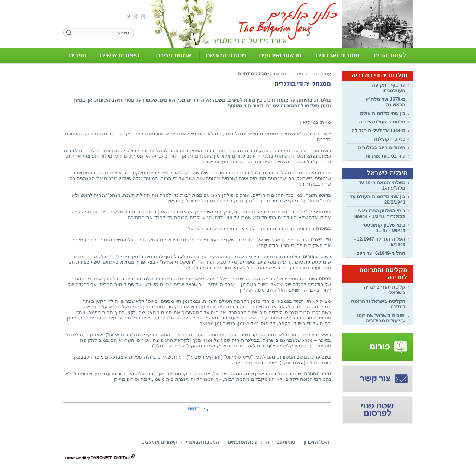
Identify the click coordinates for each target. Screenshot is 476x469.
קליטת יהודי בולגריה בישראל (385, 290)
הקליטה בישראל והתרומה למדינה (378, 304)
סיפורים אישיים (120, 55)
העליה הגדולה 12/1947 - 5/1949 (380, 242)
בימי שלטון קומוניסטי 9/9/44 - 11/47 (384, 228)
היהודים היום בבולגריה (382, 147)
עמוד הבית (320, 73)
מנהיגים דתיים (253, 73)
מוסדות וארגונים (338, 55)
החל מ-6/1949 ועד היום (381, 253)
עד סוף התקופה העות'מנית (389, 88)
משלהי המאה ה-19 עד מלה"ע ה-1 (382, 185)
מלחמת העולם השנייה (382, 122)
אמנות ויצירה (173, 55)
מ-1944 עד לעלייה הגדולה (378, 130)
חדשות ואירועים (280, 55)
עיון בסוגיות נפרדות (385, 156)
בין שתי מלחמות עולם (383, 113)
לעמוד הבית (390, 55)
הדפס (194, 409)
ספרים (78, 55)
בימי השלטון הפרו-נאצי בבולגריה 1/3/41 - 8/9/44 (380, 213)
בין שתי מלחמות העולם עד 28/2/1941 (378, 199)
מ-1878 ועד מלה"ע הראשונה (385, 102)
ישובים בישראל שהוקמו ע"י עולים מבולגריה (381, 318)
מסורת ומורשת (226, 55)
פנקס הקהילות (390, 139)
